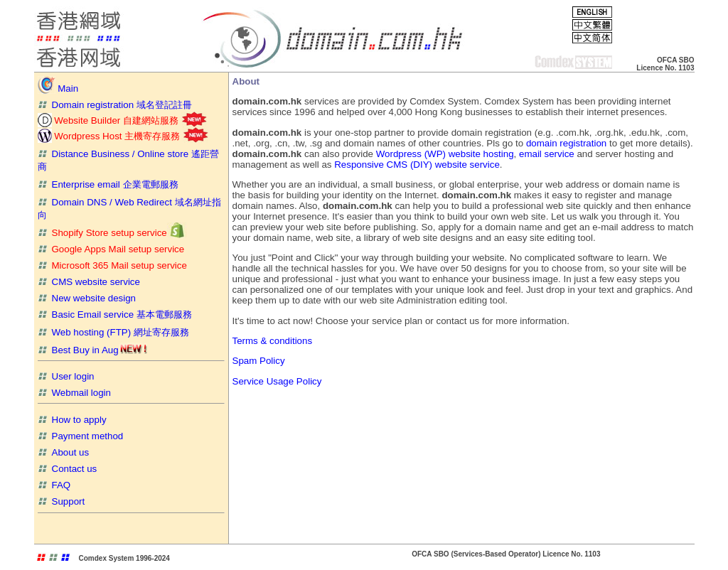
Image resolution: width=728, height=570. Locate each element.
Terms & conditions (273, 341)
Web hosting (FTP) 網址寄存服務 (113, 332)
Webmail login (74, 393)
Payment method (81, 436)
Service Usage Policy (277, 381)
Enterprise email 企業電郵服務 (108, 184)
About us (64, 452)
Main (58, 88)
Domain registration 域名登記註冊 (115, 105)
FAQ (54, 485)
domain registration (566, 143)
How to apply (72, 420)
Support (61, 501)
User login (66, 376)
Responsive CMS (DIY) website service (417, 165)
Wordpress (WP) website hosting (444, 154)
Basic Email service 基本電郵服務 (115, 314)
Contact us (68, 469)
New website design (87, 298)
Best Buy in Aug (92, 350)
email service (547, 154)
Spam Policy (259, 361)
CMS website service (89, 282)
